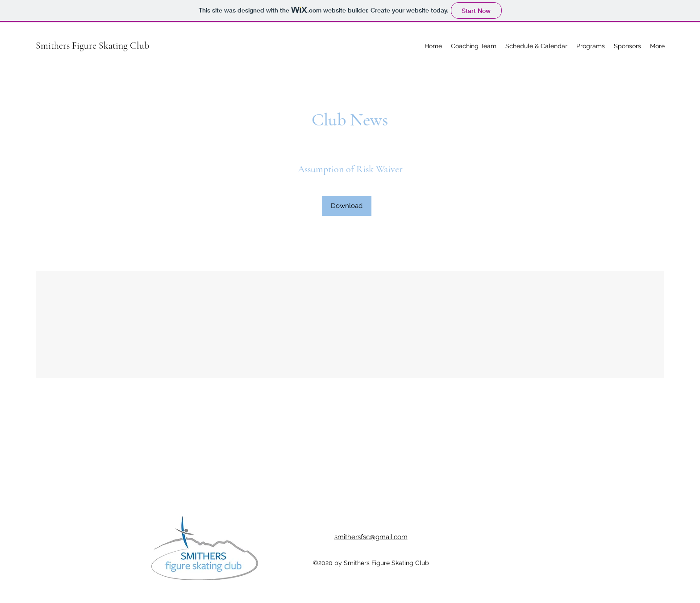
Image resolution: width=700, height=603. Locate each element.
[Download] (347, 206)
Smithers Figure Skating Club (92, 46)
